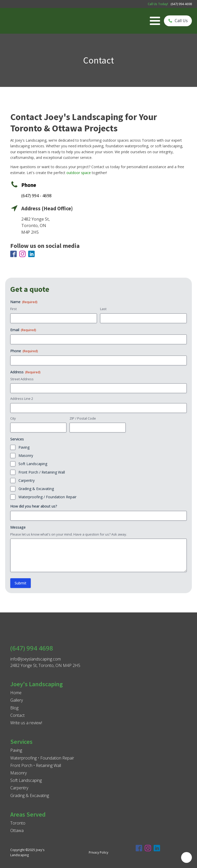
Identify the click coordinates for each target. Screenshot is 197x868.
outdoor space (79, 173)
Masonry (26, 455)
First (13, 309)
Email (23, 330)
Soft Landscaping (33, 464)
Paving (24, 447)
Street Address (22, 379)
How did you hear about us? (34, 506)
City (13, 418)
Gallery (17, 700)
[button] (178, 21)
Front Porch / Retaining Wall (42, 472)
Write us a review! (26, 723)
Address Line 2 (22, 399)
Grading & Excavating (36, 489)
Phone (24, 351)
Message (18, 527)
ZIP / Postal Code (83, 418)
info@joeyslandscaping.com (36, 659)
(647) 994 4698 (181, 4)
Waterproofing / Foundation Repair (47, 497)
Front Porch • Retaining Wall (36, 765)
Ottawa (17, 830)
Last (103, 309)
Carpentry (27, 480)
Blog (14, 708)
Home (16, 693)
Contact (17, 715)
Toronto (18, 823)
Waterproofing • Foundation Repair (42, 758)
